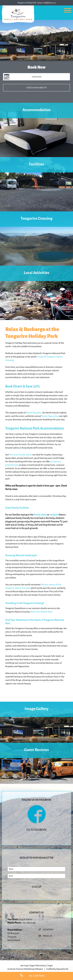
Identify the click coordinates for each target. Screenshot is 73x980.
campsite (54, 515)
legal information (38, 966)
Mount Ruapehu (34, 413)
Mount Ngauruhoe (50, 416)
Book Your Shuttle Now (41, 612)
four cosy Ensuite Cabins (21, 455)
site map (24, 966)
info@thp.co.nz (49, 3)
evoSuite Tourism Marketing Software (25, 969)
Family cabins (40, 515)
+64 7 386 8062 (29, 923)
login (50, 966)
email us (48, 936)
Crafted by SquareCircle (57, 969)
